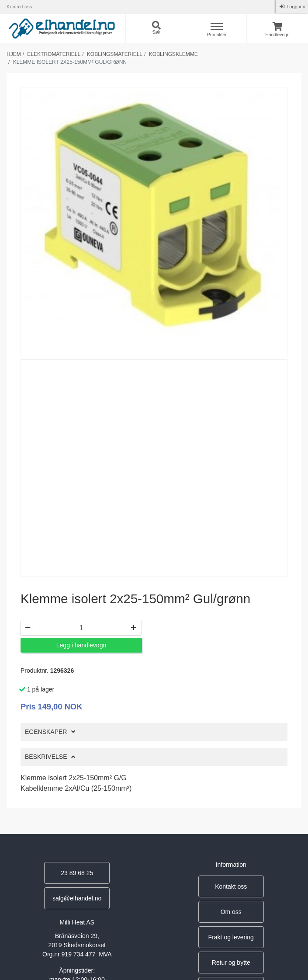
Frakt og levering (231, 937)
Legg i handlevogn (81, 645)
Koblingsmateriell (115, 54)
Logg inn (295, 7)
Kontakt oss (19, 7)
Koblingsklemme (173, 54)
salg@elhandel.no (77, 898)
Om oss (231, 912)
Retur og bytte (231, 963)
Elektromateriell (54, 54)
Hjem (14, 54)
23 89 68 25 (77, 873)
